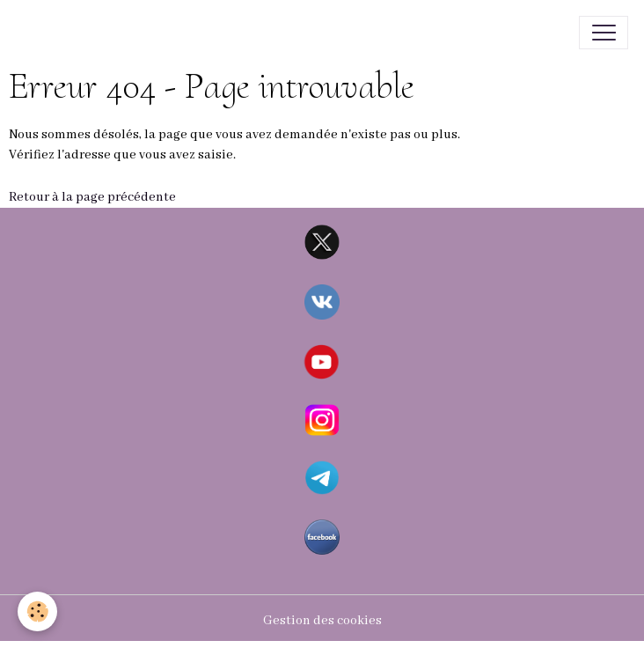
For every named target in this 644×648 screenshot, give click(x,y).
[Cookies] (37, 611)
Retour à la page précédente (92, 197)
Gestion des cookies (322, 621)
